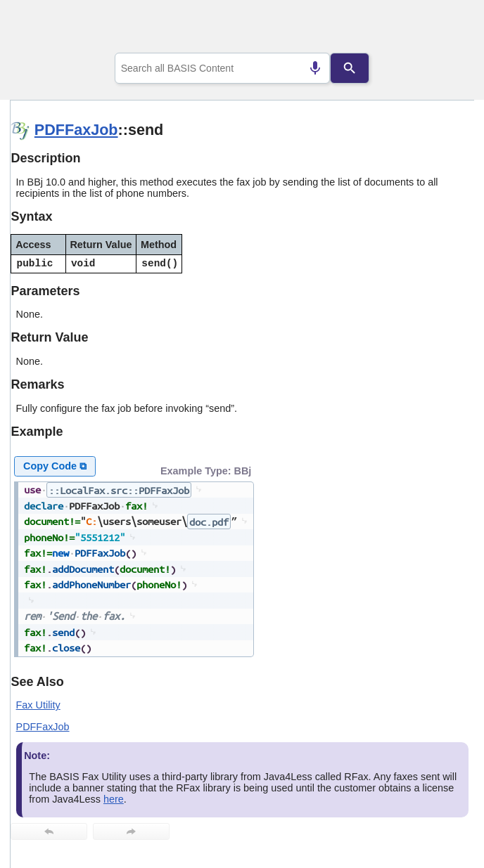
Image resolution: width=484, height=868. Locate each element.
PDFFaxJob (76, 130)
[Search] (350, 68)
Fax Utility (38, 705)
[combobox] (223, 68)
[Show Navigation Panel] (446, 29)
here (114, 799)
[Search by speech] (315, 68)
